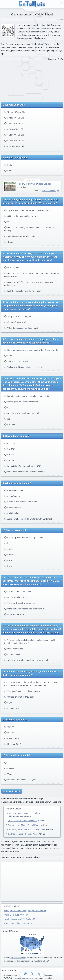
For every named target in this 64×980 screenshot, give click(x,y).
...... (8, 763)
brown (9, 555)
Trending (39, 974)
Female (9, 171)
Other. (9, 242)
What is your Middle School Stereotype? (27, 829)
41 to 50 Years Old (14, 135)
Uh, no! (9, 732)
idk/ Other (10, 425)
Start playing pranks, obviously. (20, 236)
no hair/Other (12, 513)
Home (25, 974)
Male (8, 165)
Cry (7, 407)
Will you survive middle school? (23, 821)
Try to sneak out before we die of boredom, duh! (27, 210)
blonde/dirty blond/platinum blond (21, 502)
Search (32, 974)
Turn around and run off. (17, 361)
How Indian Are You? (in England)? (19, 919)
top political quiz (18, 958)
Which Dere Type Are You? (16, 915)
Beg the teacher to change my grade (22, 413)
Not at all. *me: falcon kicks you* (20, 780)
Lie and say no (12, 655)
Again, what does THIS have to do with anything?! (28, 519)
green (8, 549)
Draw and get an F (14, 614)
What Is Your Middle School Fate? (24, 825)
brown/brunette (13, 507)
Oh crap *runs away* (15, 322)
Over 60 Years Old (14, 146)
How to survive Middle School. (36, 184)
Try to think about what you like (20, 603)
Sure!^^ (9, 727)
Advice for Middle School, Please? (24, 834)
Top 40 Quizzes (49, 191)
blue (8, 543)
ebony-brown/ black (15, 490)
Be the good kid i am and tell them (21, 402)
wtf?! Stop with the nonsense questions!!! (24, 537)
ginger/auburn (12, 496)
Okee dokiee (11, 738)
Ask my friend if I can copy (18, 592)
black (8, 560)
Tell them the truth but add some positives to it (26, 660)
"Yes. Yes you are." (14, 649)
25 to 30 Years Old (14, 123)
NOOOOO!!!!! (12, 267)
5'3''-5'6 (9, 455)
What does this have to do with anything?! (24, 472)
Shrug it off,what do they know (19, 697)
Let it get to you (13, 708)
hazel (8, 566)
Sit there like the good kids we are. (21, 216)
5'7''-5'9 (9, 460)
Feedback (60, 19)
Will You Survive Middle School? (23, 813)
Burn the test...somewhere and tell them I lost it (27, 396)
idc (7, 419)
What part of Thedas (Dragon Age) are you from (25, 911)
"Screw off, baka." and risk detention (22, 691)
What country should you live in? (18, 923)
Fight (8, 356)
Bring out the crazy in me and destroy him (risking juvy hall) (32, 350)
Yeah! (8, 774)
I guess (9, 768)
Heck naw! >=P (13, 744)
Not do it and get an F (15, 597)
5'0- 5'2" (9, 449)
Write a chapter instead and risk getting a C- (25, 609)
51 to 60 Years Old (14, 141)
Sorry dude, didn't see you (18, 316)
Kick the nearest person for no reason (23, 291)
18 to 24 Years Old (14, 118)
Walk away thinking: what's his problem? (24, 367)
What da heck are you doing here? (21, 328)
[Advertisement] (32, 80)
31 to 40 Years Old (14, 129)
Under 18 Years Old (15, 112)
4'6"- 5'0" (10, 443)
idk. (7, 222)
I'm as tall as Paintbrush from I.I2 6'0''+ (23, 466)
